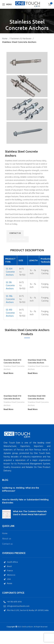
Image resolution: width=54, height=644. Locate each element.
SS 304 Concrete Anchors (10, 272)
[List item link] (27, 562)
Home (5, 39)
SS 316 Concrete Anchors (10, 286)
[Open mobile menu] (7, 4)
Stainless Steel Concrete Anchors (14, 368)
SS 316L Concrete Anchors (10, 299)
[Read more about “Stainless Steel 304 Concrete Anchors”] (33, 410)
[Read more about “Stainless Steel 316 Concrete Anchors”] (8, 410)
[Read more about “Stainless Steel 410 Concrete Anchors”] (8, 373)
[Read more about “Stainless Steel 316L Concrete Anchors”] (33, 373)
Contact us (7, 544)
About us (7, 539)
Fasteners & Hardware (21, 39)
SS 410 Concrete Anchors (10, 313)
